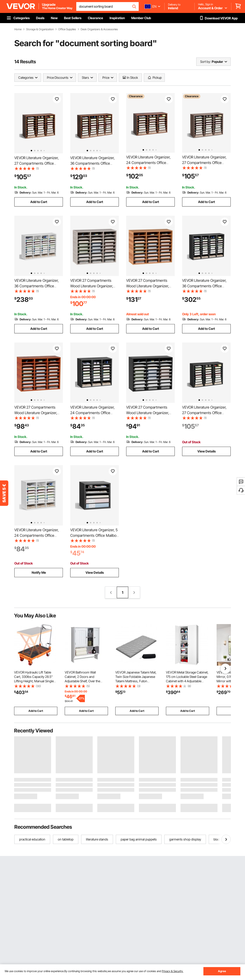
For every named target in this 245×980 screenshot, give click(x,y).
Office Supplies (67, 29)
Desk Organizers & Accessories (99, 29)
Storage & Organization (40, 29)
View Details (207, 451)
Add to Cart (39, 202)
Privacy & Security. (173, 971)
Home (18, 29)
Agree (222, 971)
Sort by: (205, 62)
